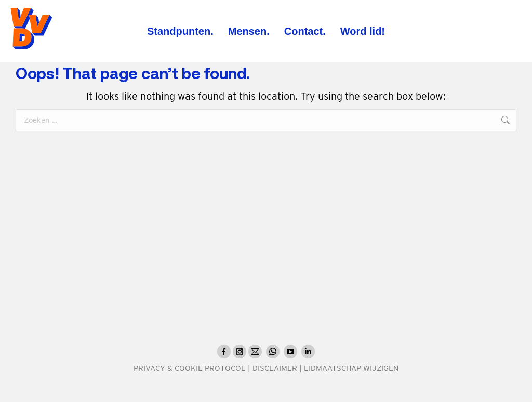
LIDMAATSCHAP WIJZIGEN (351, 368)
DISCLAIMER (275, 368)
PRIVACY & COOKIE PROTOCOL (190, 368)
